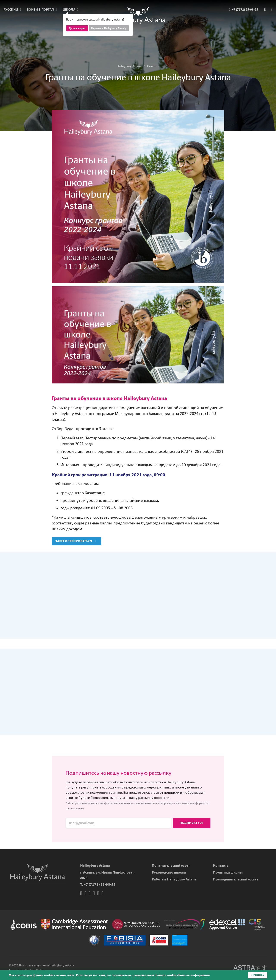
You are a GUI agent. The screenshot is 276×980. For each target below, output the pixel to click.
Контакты (221, 865)
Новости (153, 66)
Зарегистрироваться (76, 541)
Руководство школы (169, 872)
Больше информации (194, 975)
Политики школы (228, 872)
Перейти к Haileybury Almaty (109, 28)
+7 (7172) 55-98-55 (100, 884)
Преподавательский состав (236, 879)
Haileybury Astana (129, 66)
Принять (258, 975)
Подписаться (192, 823)
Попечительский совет (171, 865)
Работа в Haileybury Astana (174, 879)
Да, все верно (77, 28)
